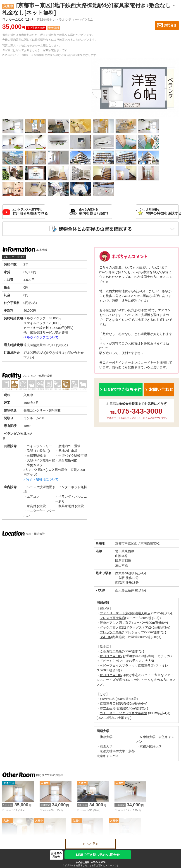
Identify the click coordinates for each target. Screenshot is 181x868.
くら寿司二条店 (111, 652)
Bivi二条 (106, 638)
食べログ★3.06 (111, 676)
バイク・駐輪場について (41, 480)
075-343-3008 (98, 862)
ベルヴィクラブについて (41, 338)
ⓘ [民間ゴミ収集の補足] (48, 452)
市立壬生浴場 (109, 709)
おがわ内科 (108, 700)
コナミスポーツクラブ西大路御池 (124, 714)
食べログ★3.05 (111, 657)
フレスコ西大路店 (112, 619)
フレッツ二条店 (111, 633)
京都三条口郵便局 (112, 704)
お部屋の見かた (56, 855)
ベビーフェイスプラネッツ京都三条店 (127, 666)
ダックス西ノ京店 (112, 628)
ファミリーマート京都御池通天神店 (125, 614)
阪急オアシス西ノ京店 (116, 624)
